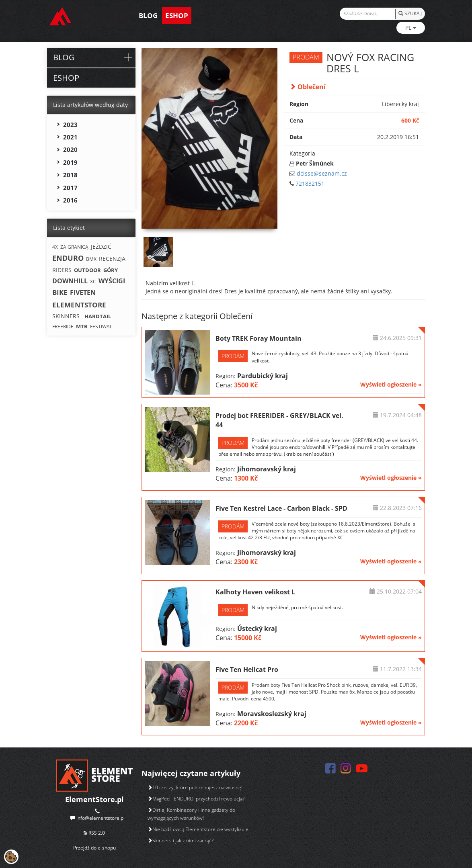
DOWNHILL (70, 281)
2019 (70, 162)
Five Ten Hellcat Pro (247, 669)
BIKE (60, 292)
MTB (82, 326)
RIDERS (62, 270)
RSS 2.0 (94, 833)
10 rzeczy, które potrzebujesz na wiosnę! (195, 787)
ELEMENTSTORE (79, 305)
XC (93, 281)
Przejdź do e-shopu (94, 848)
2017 (70, 188)
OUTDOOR (87, 270)
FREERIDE (63, 327)
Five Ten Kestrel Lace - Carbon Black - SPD (281, 508)
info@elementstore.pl (101, 818)
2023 (70, 125)
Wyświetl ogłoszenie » (391, 384)
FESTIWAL (101, 327)
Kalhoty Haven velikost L (255, 592)
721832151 (310, 183)
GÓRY (111, 270)
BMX (91, 259)
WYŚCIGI (112, 281)
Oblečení (308, 87)
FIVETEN (83, 293)
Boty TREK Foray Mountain (259, 338)
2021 (70, 137)
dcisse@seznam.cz (322, 173)
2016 (70, 200)
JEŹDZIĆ (101, 247)
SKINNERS (66, 316)
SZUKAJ (410, 13)
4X (55, 247)
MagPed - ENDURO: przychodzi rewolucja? (196, 799)
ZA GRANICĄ (74, 247)
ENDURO (68, 258)
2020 (70, 149)
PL (411, 28)
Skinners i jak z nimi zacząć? (181, 840)
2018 (70, 175)
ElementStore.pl (94, 799)
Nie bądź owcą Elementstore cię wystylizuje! (199, 829)
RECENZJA (112, 259)
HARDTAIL (98, 316)
